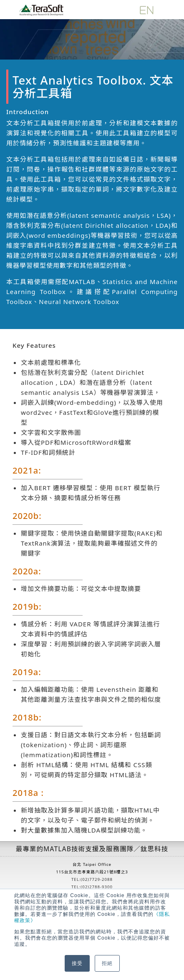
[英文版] (146, 9)
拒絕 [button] (107, 963)
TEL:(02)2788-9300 (92, 887)
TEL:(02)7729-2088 (92, 879)
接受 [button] (77, 963)
